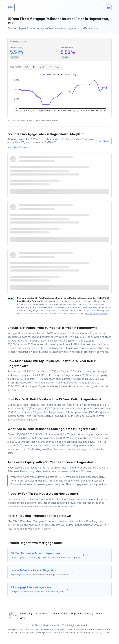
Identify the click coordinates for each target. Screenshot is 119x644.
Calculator (56, 613)
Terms (99, 613)
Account (44, 613)
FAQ (66, 613)
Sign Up (33, 613)
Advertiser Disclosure (18, 147)
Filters (104, 141)
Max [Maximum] (57, 67)
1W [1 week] (26, 67)
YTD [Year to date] (42, 67)
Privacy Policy (86, 613)
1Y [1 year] (50, 67)
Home (23, 613)
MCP (22, 618)
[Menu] (108, 8)
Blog (73, 613)
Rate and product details (96, 314)
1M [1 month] (34, 67)
